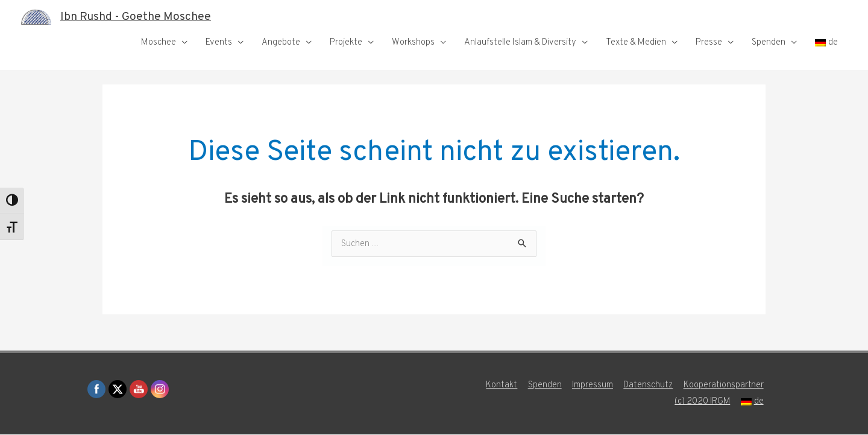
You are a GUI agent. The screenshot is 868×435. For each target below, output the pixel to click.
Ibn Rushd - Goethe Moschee (139, 17)
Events (219, 43)
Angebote (281, 43)
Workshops (413, 43)
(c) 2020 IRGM (703, 402)
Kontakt (501, 386)
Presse (709, 43)
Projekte (346, 43)
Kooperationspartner (725, 386)
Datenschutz (649, 386)
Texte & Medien (636, 43)
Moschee (159, 43)
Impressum (593, 386)
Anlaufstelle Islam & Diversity (520, 43)
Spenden (769, 43)
